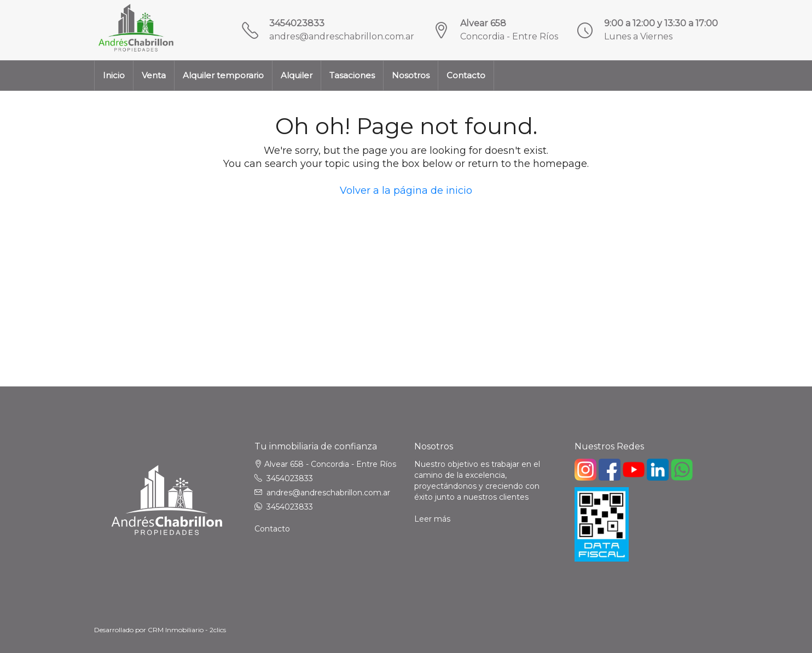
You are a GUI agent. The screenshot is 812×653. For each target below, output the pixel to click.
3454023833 (297, 23)
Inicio (114, 75)
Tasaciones (352, 75)
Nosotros (411, 75)
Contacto (466, 75)
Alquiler (297, 75)
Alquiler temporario (223, 75)
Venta (154, 75)
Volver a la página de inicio (406, 190)
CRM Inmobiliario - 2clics (187, 630)
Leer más (432, 519)
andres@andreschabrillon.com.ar (342, 36)
